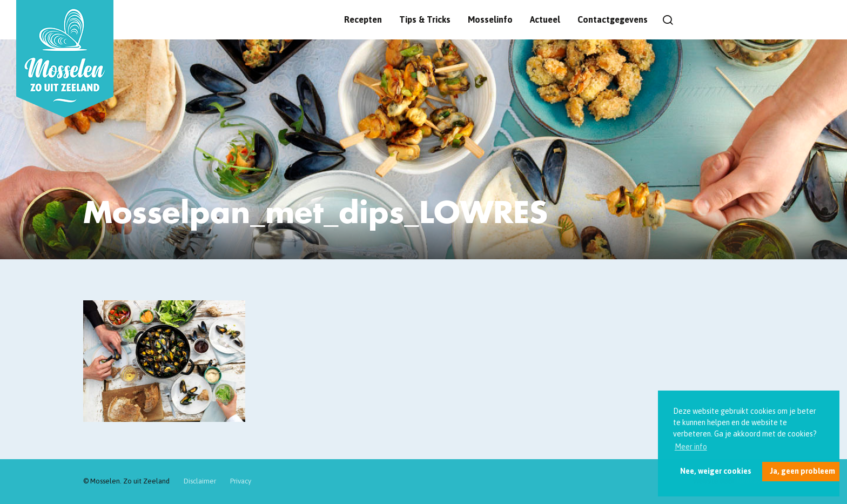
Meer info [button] (691, 447)
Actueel (545, 19)
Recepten (363, 19)
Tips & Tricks (425, 19)
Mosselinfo (490, 19)
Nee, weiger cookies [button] (716, 471)
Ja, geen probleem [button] (802, 471)
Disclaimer (200, 481)
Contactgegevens (613, 19)
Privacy (241, 481)
